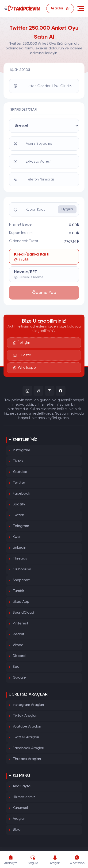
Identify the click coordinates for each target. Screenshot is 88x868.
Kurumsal (20, 808)
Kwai (17, 537)
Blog (17, 830)
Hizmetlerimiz (24, 797)
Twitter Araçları (26, 737)
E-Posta (22, 355)
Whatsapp (25, 368)
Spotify (19, 504)
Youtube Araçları (27, 727)
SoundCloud (23, 613)
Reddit (19, 634)
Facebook (21, 494)
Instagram (21, 450)
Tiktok (18, 461)
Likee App (21, 602)
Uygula (67, 209)
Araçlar (19, 819)
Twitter (19, 483)
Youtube (20, 472)
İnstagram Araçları (28, 705)
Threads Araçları (27, 759)
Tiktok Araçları (25, 716)
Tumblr (18, 591)
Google (19, 678)
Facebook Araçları (28, 748)
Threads (20, 559)
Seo (16, 667)
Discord (19, 656)
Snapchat (21, 580)
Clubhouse (22, 569)
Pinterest (21, 624)
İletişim (22, 343)
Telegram (21, 526)
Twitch (18, 515)
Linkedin (19, 548)
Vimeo (18, 645)
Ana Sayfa (22, 786)
